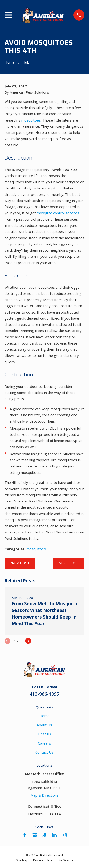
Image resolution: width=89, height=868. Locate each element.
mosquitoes (31, 120)
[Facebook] (25, 835)
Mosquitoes (36, 549)
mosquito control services (58, 213)
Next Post (69, 563)
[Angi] (44, 835)
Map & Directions (44, 795)
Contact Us (44, 752)
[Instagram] (64, 835)
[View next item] (28, 641)
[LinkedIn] (54, 835)
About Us (44, 725)
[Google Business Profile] (35, 835)
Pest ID (44, 734)
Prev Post (20, 563)
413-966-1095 (44, 694)
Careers (44, 743)
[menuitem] (22, 860)
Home (44, 716)
